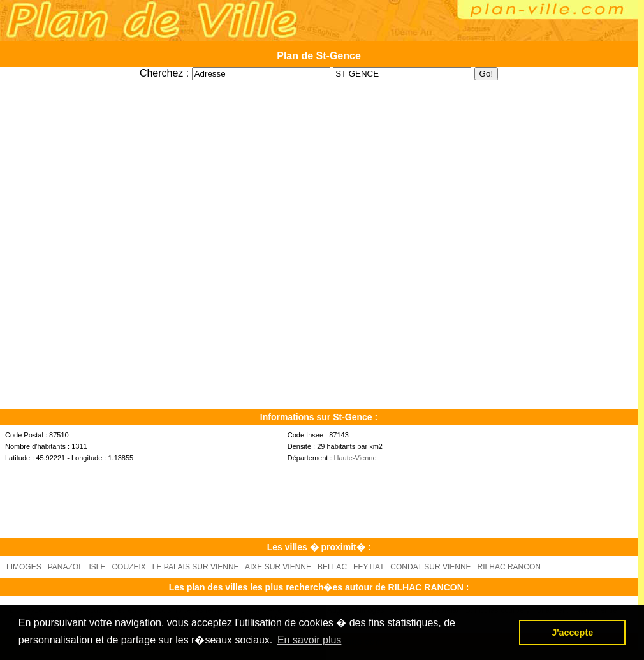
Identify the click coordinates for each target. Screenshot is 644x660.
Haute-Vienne (355, 458)
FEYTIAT (369, 567)
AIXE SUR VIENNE (278, 567)
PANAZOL (65, 567)
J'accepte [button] (572, 633)
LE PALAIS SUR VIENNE (196, 567)
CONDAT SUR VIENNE (430, 567)
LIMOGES (24, 567)
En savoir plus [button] (310, 640)
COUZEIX (128, 567)
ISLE (97, 567)
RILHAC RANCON (509, 567)
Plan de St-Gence (319, 56)
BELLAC (332, 567)
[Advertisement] (319, 85)
